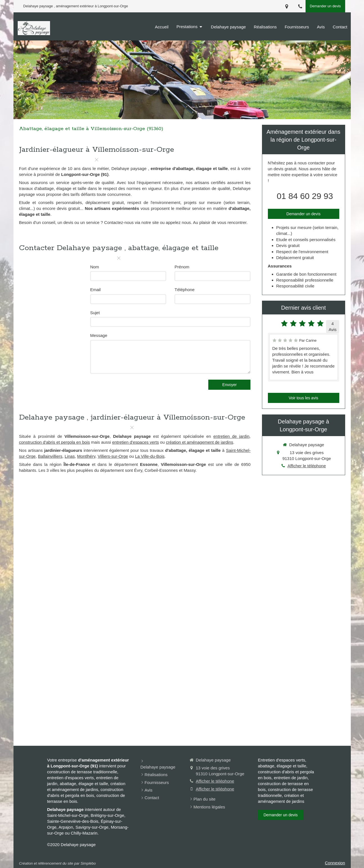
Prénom (182, 267)
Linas (70, 456)
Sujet (95, 313)
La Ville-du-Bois (150, 456)
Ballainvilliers (50, 456)
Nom (95, 267)
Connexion (335, 863)
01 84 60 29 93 (305, 196)
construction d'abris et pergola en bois (55, 442)
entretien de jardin (231, 436)
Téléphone (185, 290)
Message (99, 335)
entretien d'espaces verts (135, 442)
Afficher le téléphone (307, 466)
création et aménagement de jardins (199, 442)
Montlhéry (86, 456)
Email (96, 290)
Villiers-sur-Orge (113, 456)
